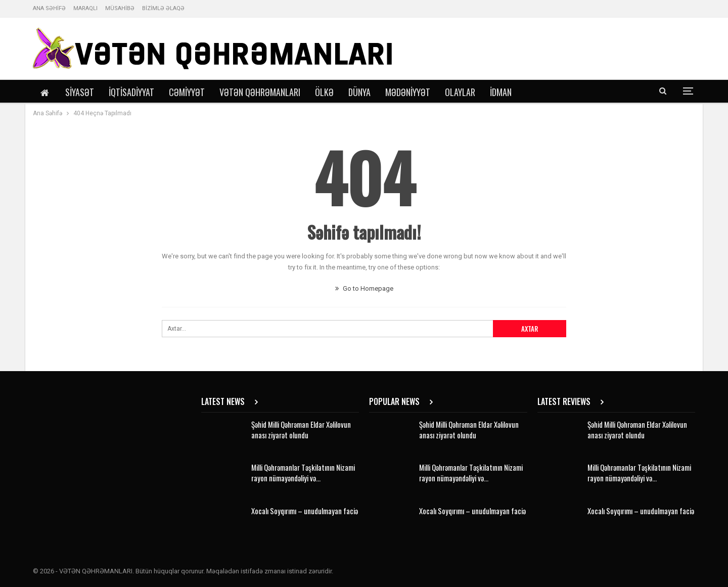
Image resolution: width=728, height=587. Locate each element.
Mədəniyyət (408, 92)
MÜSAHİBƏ (120, 8)
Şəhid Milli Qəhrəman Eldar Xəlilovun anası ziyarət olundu (301, 430)
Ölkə (324, 92)
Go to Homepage (364, 288)
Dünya (359, 92)
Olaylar (460, 92)
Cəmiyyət (187, 92)
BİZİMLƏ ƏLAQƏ (163, 8)
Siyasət (80, 92)
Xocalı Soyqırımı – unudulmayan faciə (305, 511)
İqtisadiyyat (131, 92)
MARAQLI (85, 8)
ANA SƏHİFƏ (49, 8)
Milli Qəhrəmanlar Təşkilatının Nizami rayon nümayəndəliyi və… (303, 472)
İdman (501, 92)
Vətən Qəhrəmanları (260, 92)
